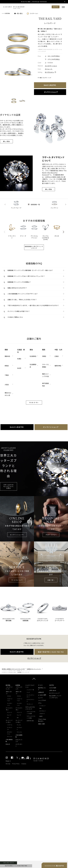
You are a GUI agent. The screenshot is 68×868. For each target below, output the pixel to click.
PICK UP (8, 744)
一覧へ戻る (19, 13)
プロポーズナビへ (51, 535)
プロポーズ (42, 714)
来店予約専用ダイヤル (16, 866)
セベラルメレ (49, 72)
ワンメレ (19, 725)
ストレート (49, 69)
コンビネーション (32, 14)
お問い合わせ (53, 690)
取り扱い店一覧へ (34, 403)
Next (63, 232)
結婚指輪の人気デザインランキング (34, 247)
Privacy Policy (16, 764)
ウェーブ (9, 715)
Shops (7, 761)
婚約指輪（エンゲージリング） (9, 687)
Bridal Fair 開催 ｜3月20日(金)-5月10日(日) (34, 2)
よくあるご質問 (42, 695)
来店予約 (52, 685)
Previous (5, 232)
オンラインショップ (54, 693)
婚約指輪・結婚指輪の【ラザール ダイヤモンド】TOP (13, 669)
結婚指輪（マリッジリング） (19, 687)
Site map (8, 764)
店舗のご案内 (41, 724)
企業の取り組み (30, 721)
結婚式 (41, 716)
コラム (40, 703)
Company (24, 764)
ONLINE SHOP (8, 863)
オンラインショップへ (17, 535)
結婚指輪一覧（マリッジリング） (34, 669)
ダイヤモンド (42, 711)
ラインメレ (10, 737)
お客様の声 (41, 692)
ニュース (40, 698)
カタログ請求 (53, 688)
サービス (40, 685)
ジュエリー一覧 (30, 690)
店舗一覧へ (51, 580)
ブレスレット (30, 704)
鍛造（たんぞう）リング (45, 78)
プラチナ (9, 696)
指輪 (40, 708)
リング (28, 692)
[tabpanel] (13, 231)
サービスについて (17, 580)
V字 (8, 718)
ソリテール (10, 725)
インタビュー (42, 706)
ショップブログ (42, 700)
